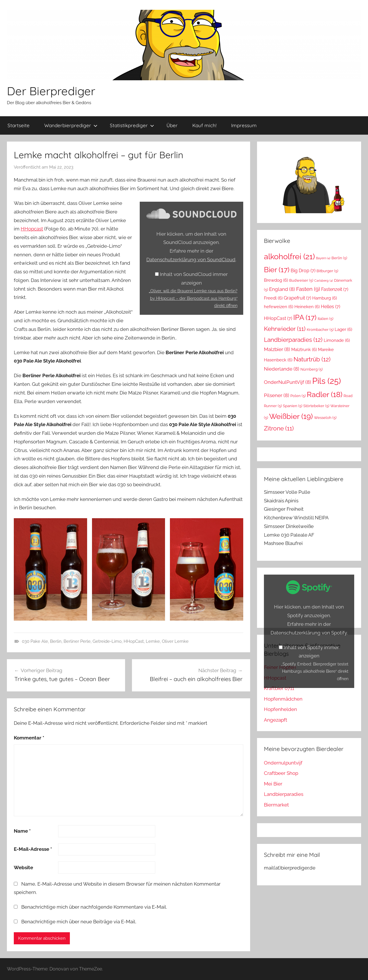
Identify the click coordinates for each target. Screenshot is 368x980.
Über (172, 125)
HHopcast (32, 229)
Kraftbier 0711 (279, 688)
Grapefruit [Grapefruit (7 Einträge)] (297, 298)
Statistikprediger (132, 125)
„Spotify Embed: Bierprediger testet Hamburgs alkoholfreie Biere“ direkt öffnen (315, 671)
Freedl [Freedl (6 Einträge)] (273, 298)
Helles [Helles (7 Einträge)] (330, 307)
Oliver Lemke (175, 641)
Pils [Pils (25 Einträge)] (327, 381)
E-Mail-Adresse (33, 849)
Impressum (244, 125)
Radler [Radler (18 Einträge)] (325, 394)
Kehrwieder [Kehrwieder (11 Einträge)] (285, 329)
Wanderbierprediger (71, 125)
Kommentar (29, 738)
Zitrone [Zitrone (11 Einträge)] (279, 428)
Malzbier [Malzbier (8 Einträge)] (277, 349)
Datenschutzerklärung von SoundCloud (191, 260)
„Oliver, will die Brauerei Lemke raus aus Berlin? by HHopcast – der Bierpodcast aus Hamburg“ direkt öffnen (193, 298)
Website (23, 867)
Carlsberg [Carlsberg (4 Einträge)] (324, 281)
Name (22, 831)
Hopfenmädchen (283, 699)
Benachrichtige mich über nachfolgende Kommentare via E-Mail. (94, 907)
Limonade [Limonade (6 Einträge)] (337, 340)
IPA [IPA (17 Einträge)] (305, 317)
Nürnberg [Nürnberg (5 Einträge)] (312, 369)
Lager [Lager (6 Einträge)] (343, 329)
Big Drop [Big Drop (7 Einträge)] (303, 271)
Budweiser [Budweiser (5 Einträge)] (301, 280)
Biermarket (276, 805)
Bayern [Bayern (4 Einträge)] (323, 258)
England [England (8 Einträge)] (282, 289)
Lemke (153, 641)
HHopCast (134, 641)
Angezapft (276, 720)
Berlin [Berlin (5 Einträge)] (339, 258)
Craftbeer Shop (281, 773)
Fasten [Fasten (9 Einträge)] (308, 289)
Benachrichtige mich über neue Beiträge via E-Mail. (79, 922)
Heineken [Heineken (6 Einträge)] (307, 307)
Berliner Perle (77, 641)
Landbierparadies (284, 794)
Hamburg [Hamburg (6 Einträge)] (325, 298)
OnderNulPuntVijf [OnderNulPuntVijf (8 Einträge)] (287, 382)
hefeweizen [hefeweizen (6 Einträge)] (279, 307)
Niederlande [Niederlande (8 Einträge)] (282, 369)
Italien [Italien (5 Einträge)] (325, 319)
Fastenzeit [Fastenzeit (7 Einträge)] (335, 289)
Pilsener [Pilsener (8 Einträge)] (277, 395)
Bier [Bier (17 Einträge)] (277, 270)
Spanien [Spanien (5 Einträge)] (293, 406)
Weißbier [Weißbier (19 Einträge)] (291, 416)
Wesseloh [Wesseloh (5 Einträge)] (325, 418)
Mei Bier (273, 784)
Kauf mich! (204, 125)
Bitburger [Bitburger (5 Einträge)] (327, 271)
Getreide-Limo (107, 641)
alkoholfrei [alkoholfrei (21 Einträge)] (289, 256)
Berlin (56, 641)
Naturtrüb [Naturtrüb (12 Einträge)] (312, 359)
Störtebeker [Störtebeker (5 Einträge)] (316, 406)
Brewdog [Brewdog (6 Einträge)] (276, 280)
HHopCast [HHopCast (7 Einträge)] (278, 318)
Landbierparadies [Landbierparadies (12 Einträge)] (293, 340)
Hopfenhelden (280, 709)
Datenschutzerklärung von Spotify (309, 633)
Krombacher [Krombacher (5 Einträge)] (320, 330)
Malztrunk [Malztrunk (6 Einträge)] (304, 349)
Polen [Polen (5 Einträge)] (298, 396)
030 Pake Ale (35, 641)
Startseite (19, 125)
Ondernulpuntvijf (283, 763)
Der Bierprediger (51, 91)
